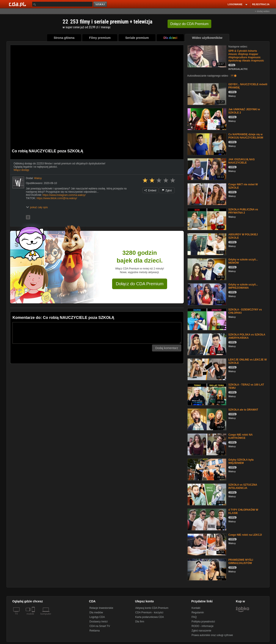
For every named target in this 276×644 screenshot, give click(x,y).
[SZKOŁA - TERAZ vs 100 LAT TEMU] (206, 394)
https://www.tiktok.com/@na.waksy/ (57, 198)
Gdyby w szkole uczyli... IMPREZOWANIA (243, 286)
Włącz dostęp (21, 170)
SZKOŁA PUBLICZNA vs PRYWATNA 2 (243, 211)
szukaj (100, 4)
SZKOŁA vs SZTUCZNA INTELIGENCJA (243, 486)
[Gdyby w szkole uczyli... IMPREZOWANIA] (206, 294)
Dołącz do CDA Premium (140, 284)
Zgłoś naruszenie (201, 631)
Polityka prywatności (203, 622)
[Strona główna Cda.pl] (18, 4)
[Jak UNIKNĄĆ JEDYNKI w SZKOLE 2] (206, 119)
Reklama (95, 631)
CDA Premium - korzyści (149, 613)
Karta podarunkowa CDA (150, 617)
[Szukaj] (62, 4)
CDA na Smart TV (100, 626)
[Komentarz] (97, 333)
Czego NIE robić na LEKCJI (245, 535)
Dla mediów (96, 613)
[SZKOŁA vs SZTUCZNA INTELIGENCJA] (206, 494)
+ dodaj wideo (262, 11)
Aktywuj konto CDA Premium (152, 608)
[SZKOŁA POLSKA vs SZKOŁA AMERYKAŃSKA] (206, 344)
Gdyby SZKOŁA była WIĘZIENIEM (241, 461)
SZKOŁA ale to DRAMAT (243, 410)
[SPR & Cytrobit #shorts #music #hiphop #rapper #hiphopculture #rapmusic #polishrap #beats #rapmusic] (206, 56)
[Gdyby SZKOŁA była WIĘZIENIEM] (206, 469)
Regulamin (198, 613)
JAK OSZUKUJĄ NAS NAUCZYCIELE (241, 161)
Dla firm (140, 622)
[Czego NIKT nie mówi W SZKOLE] (206, 194)
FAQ (194, 617)
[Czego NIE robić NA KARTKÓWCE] (206, 444)
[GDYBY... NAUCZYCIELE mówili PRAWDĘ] (206, 94)
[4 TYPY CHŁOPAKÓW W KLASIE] (206, 519)
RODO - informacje (202, 626)
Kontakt (196, 608)
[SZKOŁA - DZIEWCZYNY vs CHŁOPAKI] (206, 319)
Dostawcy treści (99, 622)
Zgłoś (167, 191)
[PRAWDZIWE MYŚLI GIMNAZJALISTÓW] (206, 569)
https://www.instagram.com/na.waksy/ (64, 195)
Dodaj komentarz (167, 348)
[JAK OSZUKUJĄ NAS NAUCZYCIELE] (206, 169)
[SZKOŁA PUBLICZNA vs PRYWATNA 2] (206, 219)
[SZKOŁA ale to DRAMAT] (206, 419)
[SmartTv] (34, 616)
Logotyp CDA (97, 617)
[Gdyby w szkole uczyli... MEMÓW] (206, 269)
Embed (150, 191)
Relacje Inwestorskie (101, 608)
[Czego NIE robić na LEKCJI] (206, 544)
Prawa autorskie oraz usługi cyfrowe (212, 635)
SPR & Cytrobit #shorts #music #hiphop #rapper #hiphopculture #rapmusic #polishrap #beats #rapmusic (246, 56)
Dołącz (189, 24)
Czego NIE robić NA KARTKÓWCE (240, 436)
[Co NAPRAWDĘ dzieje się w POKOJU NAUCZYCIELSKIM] (206, 144)
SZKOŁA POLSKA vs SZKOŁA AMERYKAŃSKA (247, 336)
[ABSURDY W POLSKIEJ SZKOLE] (206, 244)
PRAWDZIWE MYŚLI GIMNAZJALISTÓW (241, 561)
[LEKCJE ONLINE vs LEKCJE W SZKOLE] (206, 369)
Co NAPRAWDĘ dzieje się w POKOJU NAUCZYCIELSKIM (246, 136)
